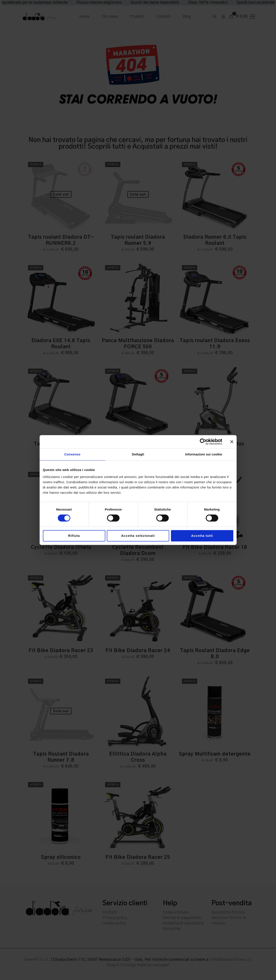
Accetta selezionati (138, 536)
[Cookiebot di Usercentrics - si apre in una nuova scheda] (203, 442)
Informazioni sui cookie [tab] (204, 454)
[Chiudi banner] (232, 442)
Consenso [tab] (72, 454)
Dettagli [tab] (138, 454)
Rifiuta (74, 536)
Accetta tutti (202, 536)
